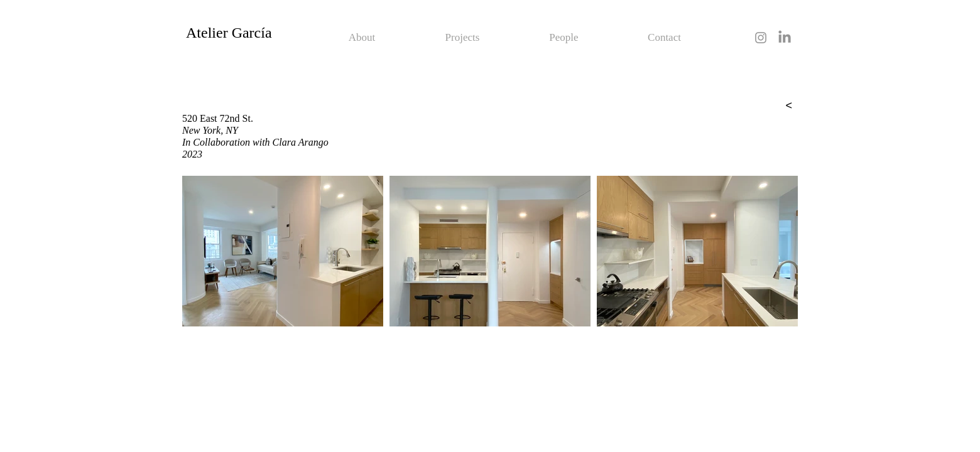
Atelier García (229, 33)
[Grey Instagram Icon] (761, 38)
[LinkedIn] (785, 38)
